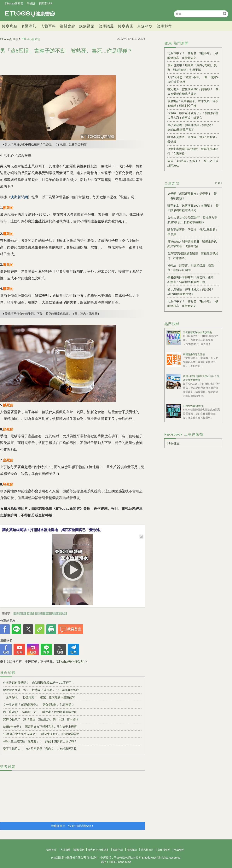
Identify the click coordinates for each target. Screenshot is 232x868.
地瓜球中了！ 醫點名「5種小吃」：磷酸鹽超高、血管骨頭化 (193, 56)
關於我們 (79, 850)
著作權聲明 (164, 850)
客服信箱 (118, 850)
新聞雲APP (45, 3)
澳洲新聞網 (59, 613)
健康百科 (20, 613)
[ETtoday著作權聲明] (70, 662)
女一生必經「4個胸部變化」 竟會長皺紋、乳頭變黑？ (39, 705)
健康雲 (30, 14)
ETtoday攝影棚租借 (193, 406)
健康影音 (164, 26)
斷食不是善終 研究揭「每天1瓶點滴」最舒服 (193, 139)
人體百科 (48, 26)
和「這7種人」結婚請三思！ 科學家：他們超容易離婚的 (40, 712)
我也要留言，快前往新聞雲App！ (72, 826)
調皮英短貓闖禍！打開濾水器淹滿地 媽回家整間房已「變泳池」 (53, 530)
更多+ (219, 183)
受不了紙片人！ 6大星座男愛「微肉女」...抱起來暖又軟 (40, 749)
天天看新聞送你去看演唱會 (197, 332)
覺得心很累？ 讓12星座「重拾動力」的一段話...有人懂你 (41, 719)
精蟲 (39, 613)
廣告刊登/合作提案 (98, 850)
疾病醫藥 (87, 26)
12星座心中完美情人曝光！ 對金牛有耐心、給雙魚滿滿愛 (41, 734)
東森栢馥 (145, 26)
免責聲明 (179, 850)
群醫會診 (68, 26)
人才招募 (65, 850)
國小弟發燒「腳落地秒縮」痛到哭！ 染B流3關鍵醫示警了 (192, 127)
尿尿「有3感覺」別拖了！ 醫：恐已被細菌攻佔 (193, 163)
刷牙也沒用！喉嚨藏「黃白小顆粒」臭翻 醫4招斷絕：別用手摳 (192, 67)
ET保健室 (173, 443)
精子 (31, 613)
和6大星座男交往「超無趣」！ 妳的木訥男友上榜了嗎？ (40, 741)
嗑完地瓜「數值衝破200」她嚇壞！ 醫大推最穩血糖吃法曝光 (193, 91)
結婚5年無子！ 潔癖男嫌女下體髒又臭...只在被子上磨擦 (40, 727)
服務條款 (132, 850)
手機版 (31, 3)
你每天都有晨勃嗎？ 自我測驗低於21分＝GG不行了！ (39, 683)
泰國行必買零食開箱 (194, 354)
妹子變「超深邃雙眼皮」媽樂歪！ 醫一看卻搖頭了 (192, 196)
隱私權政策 (147, 850)
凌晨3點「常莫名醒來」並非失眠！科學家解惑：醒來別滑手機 (193, 103)
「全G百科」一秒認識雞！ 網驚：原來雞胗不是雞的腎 (39, 697)
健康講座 (126, 26)
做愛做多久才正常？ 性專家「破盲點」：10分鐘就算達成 (41, 690)
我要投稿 (51, 850)
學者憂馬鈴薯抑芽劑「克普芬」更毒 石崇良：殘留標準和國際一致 (192, 280)
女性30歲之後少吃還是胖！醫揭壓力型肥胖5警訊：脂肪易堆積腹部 (192, 220)
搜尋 (225, 14)
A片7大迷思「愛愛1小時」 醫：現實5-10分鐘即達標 (193, 79)
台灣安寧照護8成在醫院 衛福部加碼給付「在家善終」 (193, 151)
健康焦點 (10, 26)
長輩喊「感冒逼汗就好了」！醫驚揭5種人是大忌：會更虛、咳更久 (193, 115)
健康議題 (106, 26)
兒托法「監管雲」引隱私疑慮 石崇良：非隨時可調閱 (191, 268)
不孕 (47, 613)
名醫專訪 (29, 26)
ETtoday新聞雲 (14, 3)
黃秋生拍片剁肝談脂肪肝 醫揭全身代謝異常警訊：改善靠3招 (192, 244)
